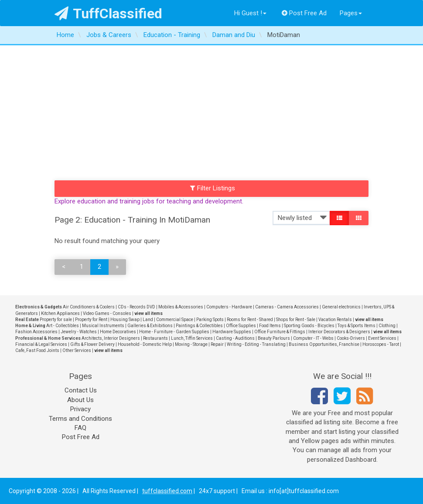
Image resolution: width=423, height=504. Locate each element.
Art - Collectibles (63, 326)
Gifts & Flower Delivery (92, 344)
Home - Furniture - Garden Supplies (174, 332)
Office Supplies (241, 326)
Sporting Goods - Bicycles (309, 326)
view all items (148, 313)
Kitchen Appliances (60, 313)
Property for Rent (91, 320)
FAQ (80, 428)
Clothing (387, 326)
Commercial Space (175, 320)
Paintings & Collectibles (199, 326)
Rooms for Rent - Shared (250, 320)
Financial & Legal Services (41, 344)
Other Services (77, 350)
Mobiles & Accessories (181, 307)
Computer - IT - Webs (313, 338)
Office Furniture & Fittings (280, 332)
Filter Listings (213, 188)
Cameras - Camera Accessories (287, 307)
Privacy (80, 409)
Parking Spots (210, 320)
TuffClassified (108, 14)
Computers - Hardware (229, 307)
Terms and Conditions (80, 419)
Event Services (382, 338)
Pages (351, 13)
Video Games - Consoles (107, 313)
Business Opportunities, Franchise (324, 344)
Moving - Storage (191, 344)
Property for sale (56, 320)
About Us (80, 400)
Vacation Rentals (335, 320)
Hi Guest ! (250, 13)
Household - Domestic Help (145, 344)
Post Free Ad (304, 13)
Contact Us (81, 390)
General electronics (341, 307)
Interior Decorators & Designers (339, 332)
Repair (217, 344)
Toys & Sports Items (356, 326)
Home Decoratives (118, 332)
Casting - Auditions (235, 338)
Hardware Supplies (232, 332)
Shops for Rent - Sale (296, 320)
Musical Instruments (103, 326)
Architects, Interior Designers (111, 338)
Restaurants (155, 338)
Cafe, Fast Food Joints (37, 350)
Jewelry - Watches (79, 332)
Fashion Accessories (36, 332)
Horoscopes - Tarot (381, 344)
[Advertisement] (211, 111)
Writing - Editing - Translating (256, 344)
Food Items (270, 326)
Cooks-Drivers (351, 338)
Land (148, 320)
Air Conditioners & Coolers (89, 307)
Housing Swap (125, 320)
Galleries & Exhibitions (150, 326)
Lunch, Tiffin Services (192, 338)
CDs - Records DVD (136, 307)
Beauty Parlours (274, 338)
